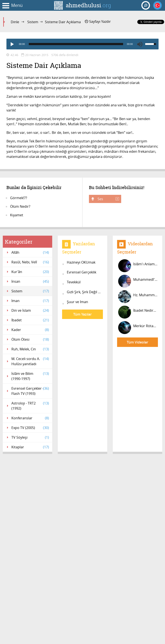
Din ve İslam (30, 310)
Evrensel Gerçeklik (82, 272)
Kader (30, 330)
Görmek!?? (19, 198)
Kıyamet (17, 215)
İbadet (30, 320)
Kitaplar (30, 447)
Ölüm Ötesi (30, 339)
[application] (82, 44)
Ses (108, 199)
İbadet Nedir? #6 (138, 312)
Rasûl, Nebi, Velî (30, 262)
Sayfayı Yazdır (98, 21)
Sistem (33, 22)
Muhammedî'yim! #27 (138, 281)
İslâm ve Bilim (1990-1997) (30, 376)
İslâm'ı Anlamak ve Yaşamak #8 (138, 266)
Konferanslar (30, 418)
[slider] (76, 44)
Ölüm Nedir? (20, 206)
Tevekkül (74, 282)
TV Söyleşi (30, 437)
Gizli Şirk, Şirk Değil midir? (85, 292)
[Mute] (140, 44)
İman (30, 301)
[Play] (12, 44)
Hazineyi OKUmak (81, 262)
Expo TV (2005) (30, 428)
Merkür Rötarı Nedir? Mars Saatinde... (138, 328)
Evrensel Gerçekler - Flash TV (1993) (30, 391)
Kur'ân (30, 272)
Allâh (30, 252)
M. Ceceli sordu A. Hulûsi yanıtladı (30, 361)
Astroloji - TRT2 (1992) (30, 406)
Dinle (15, 22)
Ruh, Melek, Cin (30, 349)
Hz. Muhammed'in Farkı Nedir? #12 (138, 297)
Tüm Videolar (137, 342)
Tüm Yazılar (82, 314)
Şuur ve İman (77, 302)
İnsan (30, 281)
